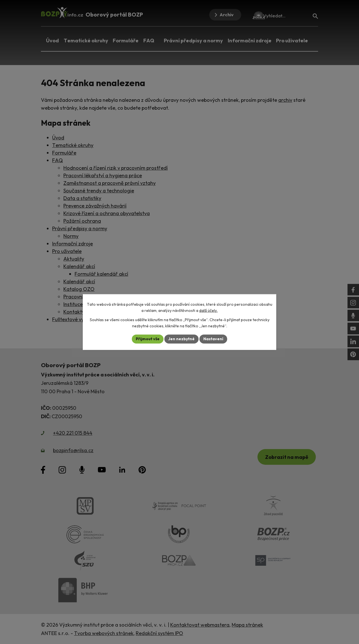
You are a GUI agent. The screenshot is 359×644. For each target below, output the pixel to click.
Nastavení (213, 339)
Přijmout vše (148, 339)
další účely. (208, 311)
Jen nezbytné (181, 339)
